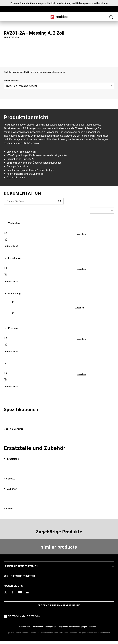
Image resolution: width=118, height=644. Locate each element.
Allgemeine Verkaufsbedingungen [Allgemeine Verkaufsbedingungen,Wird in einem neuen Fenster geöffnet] (73, 627)
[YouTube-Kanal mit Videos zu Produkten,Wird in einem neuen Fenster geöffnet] (20, 592)
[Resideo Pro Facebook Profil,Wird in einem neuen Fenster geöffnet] (13, 592)
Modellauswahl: (11, 80)
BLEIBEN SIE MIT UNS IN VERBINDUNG (59, 605)
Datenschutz (38, 627)
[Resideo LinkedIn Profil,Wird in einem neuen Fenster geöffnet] (28, 592)
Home (59, 17)
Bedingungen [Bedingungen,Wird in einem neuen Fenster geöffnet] (51, 627)
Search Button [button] (111, 17)
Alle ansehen (14, 429)
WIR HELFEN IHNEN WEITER (24, 576)
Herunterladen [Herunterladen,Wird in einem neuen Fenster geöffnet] (11, 246)
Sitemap (93, 627)
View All (10, 479)
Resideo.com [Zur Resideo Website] (25, 627)
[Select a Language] (102, 211)
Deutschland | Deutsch (28, 616)
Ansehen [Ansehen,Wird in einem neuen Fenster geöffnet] (82, 234)
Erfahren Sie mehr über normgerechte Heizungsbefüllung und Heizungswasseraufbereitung (59, 3)
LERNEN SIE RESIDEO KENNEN (25, 566)
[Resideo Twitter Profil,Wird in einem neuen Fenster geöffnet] (6, 592)
